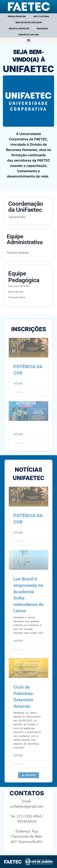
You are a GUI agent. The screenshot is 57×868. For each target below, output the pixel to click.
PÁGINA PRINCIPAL (17, 16)
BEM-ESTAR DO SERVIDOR (29, 22)
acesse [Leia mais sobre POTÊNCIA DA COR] (18, 384)
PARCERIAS (42, 29)
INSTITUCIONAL (41, 16)
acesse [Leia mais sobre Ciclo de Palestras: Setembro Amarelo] (18, 755)
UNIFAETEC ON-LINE (29, 35)
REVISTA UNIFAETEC (19, 29)
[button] (28, 40)
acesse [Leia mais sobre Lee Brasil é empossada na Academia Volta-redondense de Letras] (18, 641)
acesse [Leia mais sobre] (18, 434)
